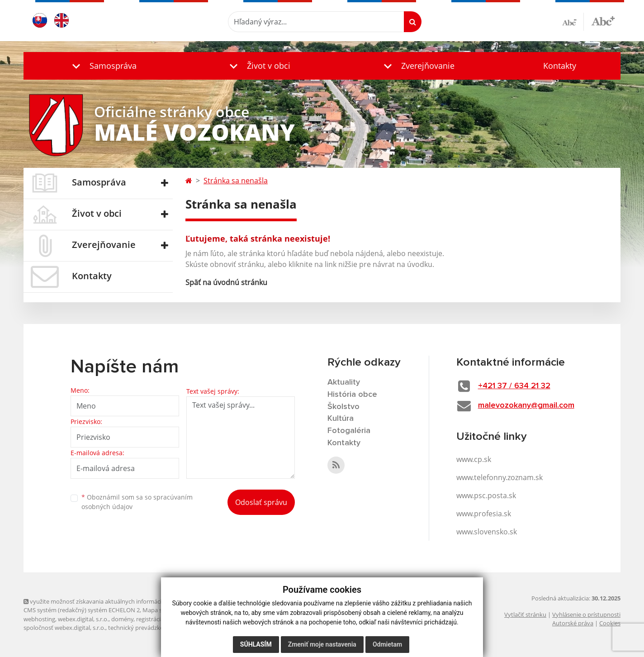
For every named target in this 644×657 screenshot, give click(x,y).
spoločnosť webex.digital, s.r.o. (64, 628)
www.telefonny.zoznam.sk (500, 477)
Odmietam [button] (387, 644)
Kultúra (341, 419)
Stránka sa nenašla (236, 181)
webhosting (39, 619)
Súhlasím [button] (256, 644)
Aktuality (344, 382)
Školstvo (343, 407)
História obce (352, 395)
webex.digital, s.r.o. (83, 619)
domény (122, 619)
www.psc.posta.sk (486, 495)
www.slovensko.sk (487, 532)
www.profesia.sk (484, 514)
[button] (102, 66)
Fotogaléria (349, 431)
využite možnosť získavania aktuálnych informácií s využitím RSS (113, 601)
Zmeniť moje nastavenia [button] (322, 644)
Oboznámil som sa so (137, 502)
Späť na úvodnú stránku (226, 282)
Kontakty (560, 66)
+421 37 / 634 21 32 (514, 386)
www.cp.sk (474, 459)
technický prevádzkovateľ (142, 628)
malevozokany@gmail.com (526, 405)
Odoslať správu (261, 502)
